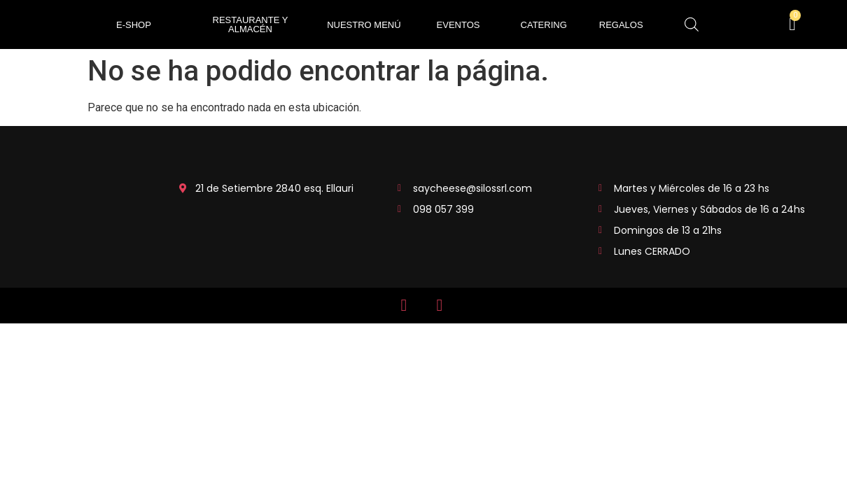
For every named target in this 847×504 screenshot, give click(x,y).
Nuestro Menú (364, 25)
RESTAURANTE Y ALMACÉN (251, 24)
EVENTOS (458, 25)
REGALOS (621, 25)
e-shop (134, 25)
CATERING (544, 25)
